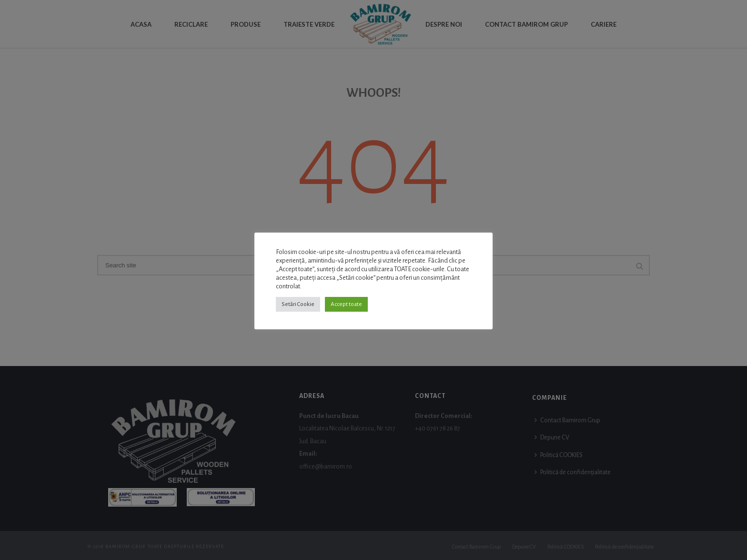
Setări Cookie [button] (298, 304)
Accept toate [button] (346, 304)
